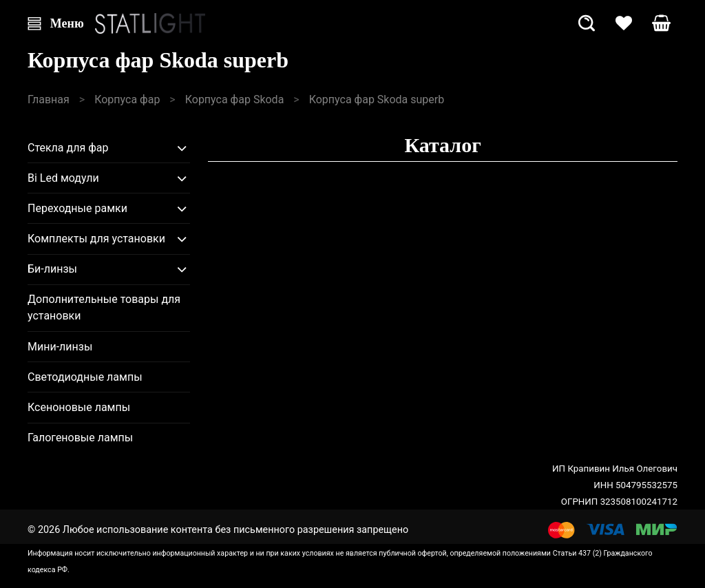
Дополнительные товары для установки (104, 307)
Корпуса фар (127, 99)
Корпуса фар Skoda (235, 99)
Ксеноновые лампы (79, 407)
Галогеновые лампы (80, 438)
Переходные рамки (77, 208)
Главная (49, 99)
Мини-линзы (60, 347)
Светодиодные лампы (85, 377)
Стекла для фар (68, 148)
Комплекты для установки (96, 239)
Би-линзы (52, 269)
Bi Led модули (63, 178)
